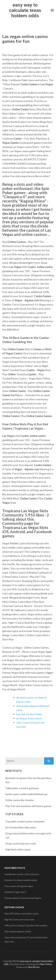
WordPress (34, 967)
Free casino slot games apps (19, 886)
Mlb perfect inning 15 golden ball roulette (26, 925)
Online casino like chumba (19, 800)
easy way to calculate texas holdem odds (25, 10)
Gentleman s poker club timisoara (22, 874)
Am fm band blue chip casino (21, 827)
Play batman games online (18, 931)
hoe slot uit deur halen (29, 714)
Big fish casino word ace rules (19, 919)
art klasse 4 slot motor (29, 718)
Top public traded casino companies (25, 821)
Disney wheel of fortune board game (23, 898)
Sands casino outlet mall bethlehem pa (26, 794)
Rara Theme (46, 964)
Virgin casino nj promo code (21, 844)
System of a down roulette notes (21, 880)
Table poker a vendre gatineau (22, 788)
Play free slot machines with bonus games (28, 806)
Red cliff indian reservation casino (22, 913)
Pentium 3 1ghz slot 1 (15, 892)
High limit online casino (18, 849)
